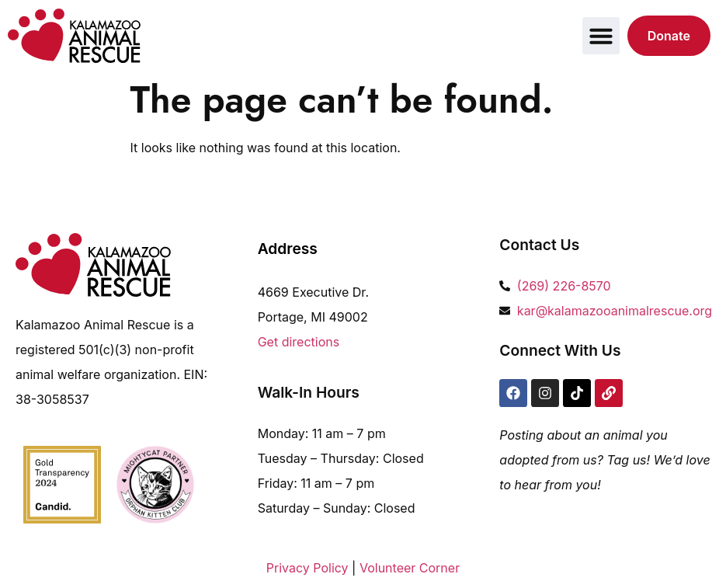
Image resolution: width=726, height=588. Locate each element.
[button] (601, 36)
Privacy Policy (307, 568)
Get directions (299, 342)
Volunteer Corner (410, 568)
